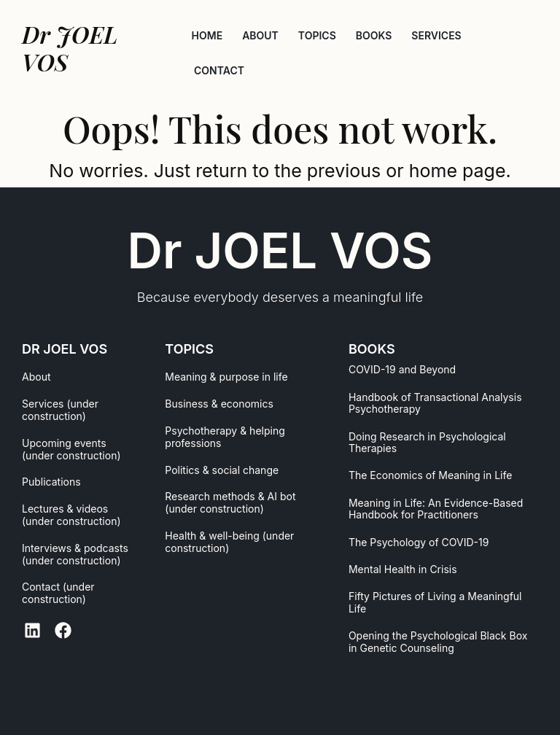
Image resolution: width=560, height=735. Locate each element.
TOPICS (317, 35)
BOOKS (374, 35)
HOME (207, 35)
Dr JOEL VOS (280, 250)
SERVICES (436, 35)
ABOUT (260, 35)
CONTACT (219, 70)
